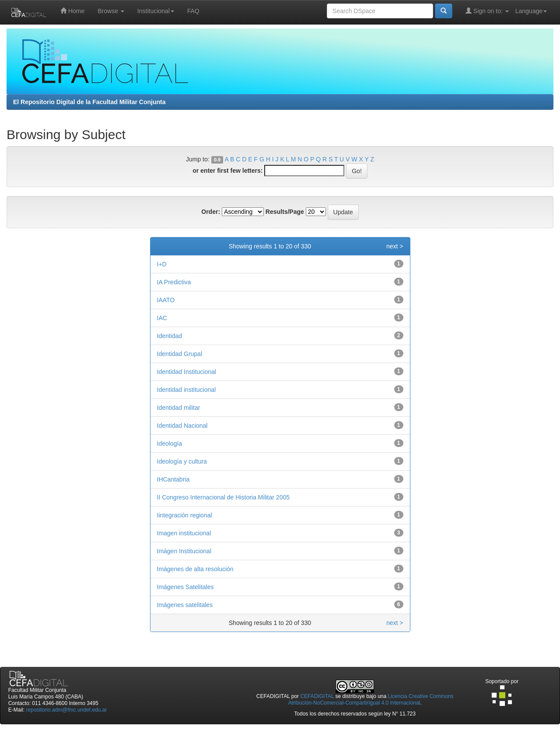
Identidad (170, 336)
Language (531, 11)
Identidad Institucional (187, 372)
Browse (111, 11)
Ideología (170, 443)
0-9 (217, 160)
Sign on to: (487, 11)
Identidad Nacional (182, 426)
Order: (211, 212)
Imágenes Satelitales (185, 587)
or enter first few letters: (227, 171)
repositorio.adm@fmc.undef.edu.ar (66, 710)
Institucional (156, 11)
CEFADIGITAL (317, 696)
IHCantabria (173, 479)
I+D (162, 264)
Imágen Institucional (184, 551)
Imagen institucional (184, 533)
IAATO (166, 300)
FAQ (193, 11)
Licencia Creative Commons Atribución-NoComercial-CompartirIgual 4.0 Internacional (371, 700)
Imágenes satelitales (185, 605)
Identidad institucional (187, 390)
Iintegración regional (185, 515)
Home (72, 11)
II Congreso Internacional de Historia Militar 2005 (224, 497)
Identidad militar (179, 408)
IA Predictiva (174, 282)
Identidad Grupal (180, 354)
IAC (162, 318)
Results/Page (285, 212)
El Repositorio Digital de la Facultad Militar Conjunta (89, 102)
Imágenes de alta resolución (195, 569)
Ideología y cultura (182, 461)
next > (395, 246)
